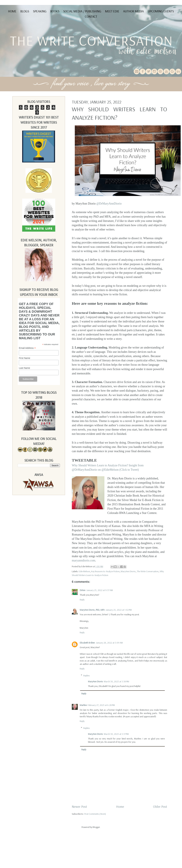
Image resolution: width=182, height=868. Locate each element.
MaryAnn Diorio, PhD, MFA (92, 610)
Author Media (133, 11)
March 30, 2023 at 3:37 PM (116, 734)
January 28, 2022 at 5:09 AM (109, 643)
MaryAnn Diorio (128, 571)
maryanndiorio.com (83, 560)
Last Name (24, 368)
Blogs (25, 11)
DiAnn (83, 590)
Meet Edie (112, 11)
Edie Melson (84, 571)
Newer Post (79, 807)
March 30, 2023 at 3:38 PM (116, 681)
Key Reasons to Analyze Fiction (105, 571)
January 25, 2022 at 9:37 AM (100, 590)
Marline (83, 705)
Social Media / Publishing (82, 11)
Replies (87, 676)
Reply (82, 600)
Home (12, 11)
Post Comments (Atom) (95, 814)
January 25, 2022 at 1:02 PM (119, 610)
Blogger (96, 827)
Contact (91, 17)
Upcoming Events (161, 11)
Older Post (160, 807)
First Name (24, 358)
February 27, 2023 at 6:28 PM (101, 705)
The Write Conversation (148, 571)
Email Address (27, 348)
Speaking (40, 11)
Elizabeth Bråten (87, 643)
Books (55, 11)
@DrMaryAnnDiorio (109, 204)
